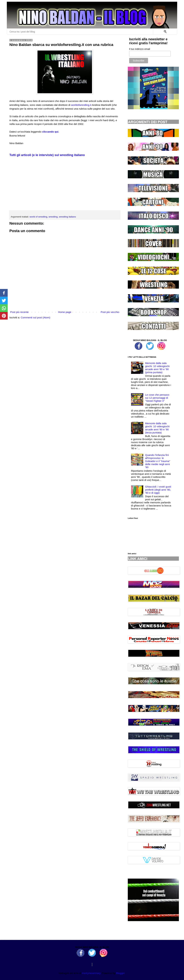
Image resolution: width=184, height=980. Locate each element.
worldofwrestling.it (81, 105)
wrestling (53, 217)
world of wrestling (38, 217)
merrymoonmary (91, 973)
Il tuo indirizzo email (140, 49)
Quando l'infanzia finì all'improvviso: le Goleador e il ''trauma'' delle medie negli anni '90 (158, 461)
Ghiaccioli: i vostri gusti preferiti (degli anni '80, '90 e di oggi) (158, 490)
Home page (65, 312)
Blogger (120, 973)
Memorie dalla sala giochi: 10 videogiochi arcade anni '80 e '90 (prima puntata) (157, 368)
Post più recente (19, 312)
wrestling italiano (67, 217)
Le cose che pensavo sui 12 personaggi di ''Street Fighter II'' (157, 398)
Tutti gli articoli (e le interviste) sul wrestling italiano (47, 155)
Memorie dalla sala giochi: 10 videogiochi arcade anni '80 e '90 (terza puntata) (157, 428)
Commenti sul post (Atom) (36, 317)
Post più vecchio (110, 312)
